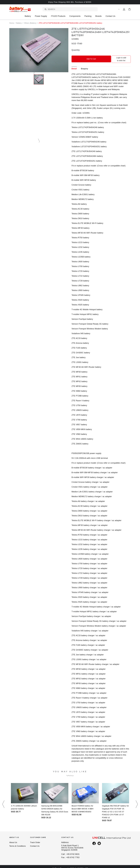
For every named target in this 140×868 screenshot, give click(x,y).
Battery (28, 16)
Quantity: (76, 50)
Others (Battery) (30, 23)
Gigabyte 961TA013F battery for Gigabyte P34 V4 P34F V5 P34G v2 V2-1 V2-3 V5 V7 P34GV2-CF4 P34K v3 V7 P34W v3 (115, 809)
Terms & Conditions (18, 843)
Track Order (35, 840)
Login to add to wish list (116, 58)
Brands (98, 16)
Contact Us (110, 16)
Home (12, 23)
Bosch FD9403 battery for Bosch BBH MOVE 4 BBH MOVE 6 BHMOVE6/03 (83, 806)
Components (75, 16)
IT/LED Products (58, 16)
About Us (13, 840)
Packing (88, 16)
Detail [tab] (74, 66)
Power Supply (41, 16)
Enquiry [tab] (84, 66)
